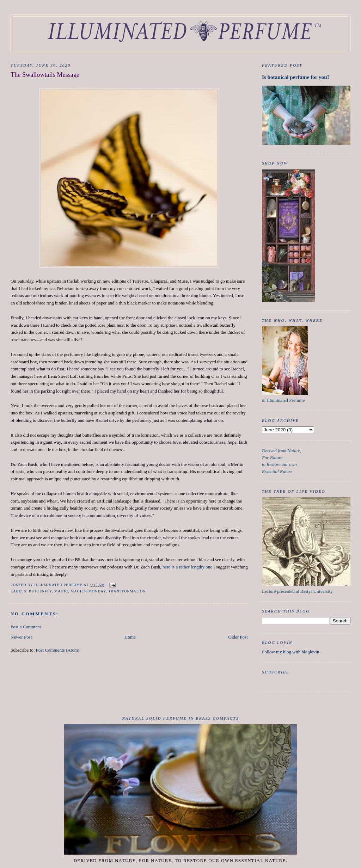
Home (130, 637)
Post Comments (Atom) (58, 650)
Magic (61, 591)
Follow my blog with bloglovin (291, 652)
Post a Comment (26, 627)
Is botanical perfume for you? (296, 77)
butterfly (40, 591)
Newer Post (21, 637)
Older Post (238, 637)
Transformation (127, 591)
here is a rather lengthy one (187, 567)
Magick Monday (88, 591)
